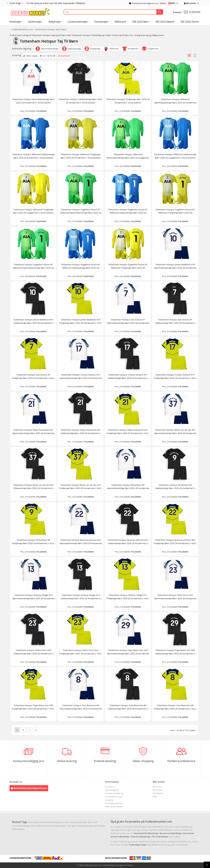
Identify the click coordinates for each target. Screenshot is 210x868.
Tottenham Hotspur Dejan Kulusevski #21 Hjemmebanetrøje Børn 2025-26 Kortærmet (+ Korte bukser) (33, 432)
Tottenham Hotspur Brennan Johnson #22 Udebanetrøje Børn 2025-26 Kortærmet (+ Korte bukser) (128, 542)
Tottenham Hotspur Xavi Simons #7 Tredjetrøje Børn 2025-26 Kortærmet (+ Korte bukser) (33, 377)
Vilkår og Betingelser (114, 807)
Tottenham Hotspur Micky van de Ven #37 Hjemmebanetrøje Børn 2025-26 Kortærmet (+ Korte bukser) (175, 432)
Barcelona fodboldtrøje (171, 833)
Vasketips (109, 800)
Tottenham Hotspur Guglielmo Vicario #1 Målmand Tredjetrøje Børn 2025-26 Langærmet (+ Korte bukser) (128, 266)
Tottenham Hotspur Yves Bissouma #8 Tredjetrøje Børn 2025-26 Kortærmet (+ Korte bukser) (175, 707)
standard (64, 56)
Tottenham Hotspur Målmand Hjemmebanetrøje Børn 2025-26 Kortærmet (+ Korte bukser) (175, 101)
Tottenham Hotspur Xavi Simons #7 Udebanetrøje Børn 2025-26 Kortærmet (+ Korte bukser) (175, 321)
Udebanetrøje (74, 49)
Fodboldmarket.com (22, 29)
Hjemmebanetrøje (50, 49)
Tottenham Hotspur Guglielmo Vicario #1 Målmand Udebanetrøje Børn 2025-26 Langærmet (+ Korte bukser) (81, 266)
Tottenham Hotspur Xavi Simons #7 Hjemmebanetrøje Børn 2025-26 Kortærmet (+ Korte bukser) (128, 321)
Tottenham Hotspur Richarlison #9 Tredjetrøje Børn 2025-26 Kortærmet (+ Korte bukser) (33, 542)
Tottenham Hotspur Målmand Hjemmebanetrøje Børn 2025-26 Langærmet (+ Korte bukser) (128, 156)
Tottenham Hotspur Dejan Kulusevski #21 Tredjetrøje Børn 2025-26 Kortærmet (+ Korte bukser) (128, 432)
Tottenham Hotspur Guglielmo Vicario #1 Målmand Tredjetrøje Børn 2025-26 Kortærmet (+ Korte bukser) (175, 211)
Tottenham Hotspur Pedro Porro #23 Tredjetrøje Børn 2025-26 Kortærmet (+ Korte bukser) (81, 652)
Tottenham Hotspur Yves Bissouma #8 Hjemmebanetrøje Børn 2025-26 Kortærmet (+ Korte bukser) (81, 707)
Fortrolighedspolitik (114, 803)
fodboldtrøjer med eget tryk (67, 826)
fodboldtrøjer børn (26, 826)
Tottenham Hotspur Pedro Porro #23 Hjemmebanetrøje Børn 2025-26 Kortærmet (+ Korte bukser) (175, 597)
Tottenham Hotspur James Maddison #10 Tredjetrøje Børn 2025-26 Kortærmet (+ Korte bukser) (81, 321)
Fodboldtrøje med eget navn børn (118, 865)
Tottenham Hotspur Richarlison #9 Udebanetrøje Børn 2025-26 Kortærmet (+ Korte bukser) (175, 487)
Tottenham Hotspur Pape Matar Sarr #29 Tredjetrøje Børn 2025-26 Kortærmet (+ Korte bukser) (33, 707)
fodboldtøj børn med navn (61, 822)
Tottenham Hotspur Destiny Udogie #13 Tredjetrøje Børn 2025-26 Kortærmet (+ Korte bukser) (128, 597)
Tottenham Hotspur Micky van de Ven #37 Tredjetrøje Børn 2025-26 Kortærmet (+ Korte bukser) (81, 487)
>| (36, 730)
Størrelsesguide (112, 790)
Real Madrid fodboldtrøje (146, 833)
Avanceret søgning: (22, 49)
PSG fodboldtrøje (160, 837)
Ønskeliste (157, 790)
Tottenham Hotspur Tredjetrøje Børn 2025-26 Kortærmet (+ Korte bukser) (128, 101)
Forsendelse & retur (114, 797)
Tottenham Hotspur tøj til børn (51, 29)
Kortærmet (133, 49)
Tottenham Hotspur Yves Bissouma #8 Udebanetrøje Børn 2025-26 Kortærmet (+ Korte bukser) (128, 707)
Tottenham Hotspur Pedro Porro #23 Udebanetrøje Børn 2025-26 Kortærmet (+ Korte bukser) (33, 652)
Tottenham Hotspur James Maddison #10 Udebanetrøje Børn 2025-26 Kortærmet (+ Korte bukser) (33, 321)
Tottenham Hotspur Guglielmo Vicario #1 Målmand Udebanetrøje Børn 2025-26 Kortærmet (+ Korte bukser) (128, 211)
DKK (173, 3)
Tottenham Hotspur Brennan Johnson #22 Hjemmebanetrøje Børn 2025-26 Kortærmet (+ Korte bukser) (81, 542)
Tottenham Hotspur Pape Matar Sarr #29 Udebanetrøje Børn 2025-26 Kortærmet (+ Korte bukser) (175, 652)
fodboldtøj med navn (38, 822)
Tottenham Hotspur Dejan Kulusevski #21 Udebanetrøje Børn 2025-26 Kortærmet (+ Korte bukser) (81, 432)
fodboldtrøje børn (44, 826)
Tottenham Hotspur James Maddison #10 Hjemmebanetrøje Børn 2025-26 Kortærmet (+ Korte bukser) (175, 266)
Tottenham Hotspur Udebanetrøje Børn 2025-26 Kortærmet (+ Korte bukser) (81, 101)
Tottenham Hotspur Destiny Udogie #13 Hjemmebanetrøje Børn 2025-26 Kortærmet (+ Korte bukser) (33, 597)
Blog (155, 797)
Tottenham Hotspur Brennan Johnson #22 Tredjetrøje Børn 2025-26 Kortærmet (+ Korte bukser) (175, 542)
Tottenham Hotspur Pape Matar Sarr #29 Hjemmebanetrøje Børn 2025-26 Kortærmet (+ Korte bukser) (128, 652)
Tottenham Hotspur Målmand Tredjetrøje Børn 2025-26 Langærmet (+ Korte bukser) (33, 211)
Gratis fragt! (15, 3)
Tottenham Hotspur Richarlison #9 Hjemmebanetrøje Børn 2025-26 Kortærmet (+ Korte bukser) (128, 487)
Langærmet (153, 49)
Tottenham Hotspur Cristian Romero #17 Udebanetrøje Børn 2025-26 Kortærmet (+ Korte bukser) (128, 377)
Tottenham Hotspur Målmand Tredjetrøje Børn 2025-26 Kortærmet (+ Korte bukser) (81, 156)
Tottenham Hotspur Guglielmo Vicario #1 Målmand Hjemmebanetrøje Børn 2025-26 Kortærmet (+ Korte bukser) (81, 211)
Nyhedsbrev (158, 793)
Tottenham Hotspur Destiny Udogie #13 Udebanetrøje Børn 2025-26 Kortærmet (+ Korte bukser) (81, 597)
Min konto (190, 3)
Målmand (114, 49)
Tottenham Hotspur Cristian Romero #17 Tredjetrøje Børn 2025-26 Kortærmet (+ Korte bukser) (175, 377)
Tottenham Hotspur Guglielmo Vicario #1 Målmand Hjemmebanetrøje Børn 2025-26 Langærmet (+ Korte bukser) (33, 266)
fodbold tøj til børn (90, 826)
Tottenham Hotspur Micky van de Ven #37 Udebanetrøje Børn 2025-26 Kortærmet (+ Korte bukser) (33, 487)
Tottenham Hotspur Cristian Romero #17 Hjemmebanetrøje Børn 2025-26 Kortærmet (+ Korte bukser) (81, 377)
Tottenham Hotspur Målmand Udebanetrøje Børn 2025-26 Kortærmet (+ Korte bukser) (33, 156)
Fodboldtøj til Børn (138, 845)
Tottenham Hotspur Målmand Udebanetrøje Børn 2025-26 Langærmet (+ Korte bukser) (175, 156)
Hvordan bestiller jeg (114, 793)
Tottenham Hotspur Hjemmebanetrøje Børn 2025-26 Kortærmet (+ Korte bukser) (33, 101)
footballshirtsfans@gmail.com (144, 3)
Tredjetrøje (95, 49)
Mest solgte (30, 56)
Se (42, 56)
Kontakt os (110, 787)
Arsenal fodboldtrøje (140, 837)
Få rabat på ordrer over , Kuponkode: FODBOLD (56, 3)
